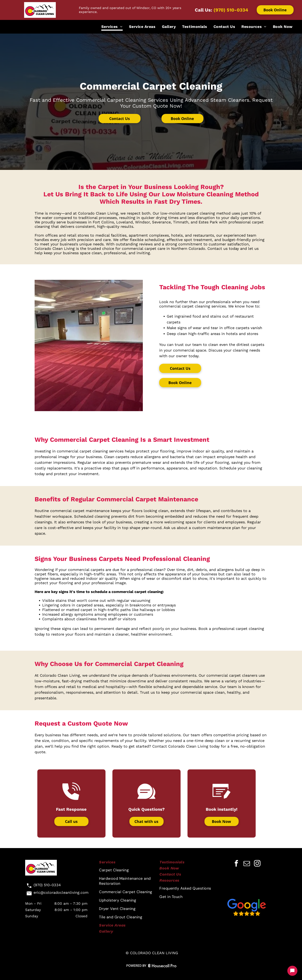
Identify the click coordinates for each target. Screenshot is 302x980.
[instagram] (257, 864)
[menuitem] (112, 27)
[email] (247, 864)
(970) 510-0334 (231, 10)
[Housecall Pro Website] (162, 966)
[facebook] (236, 864)
